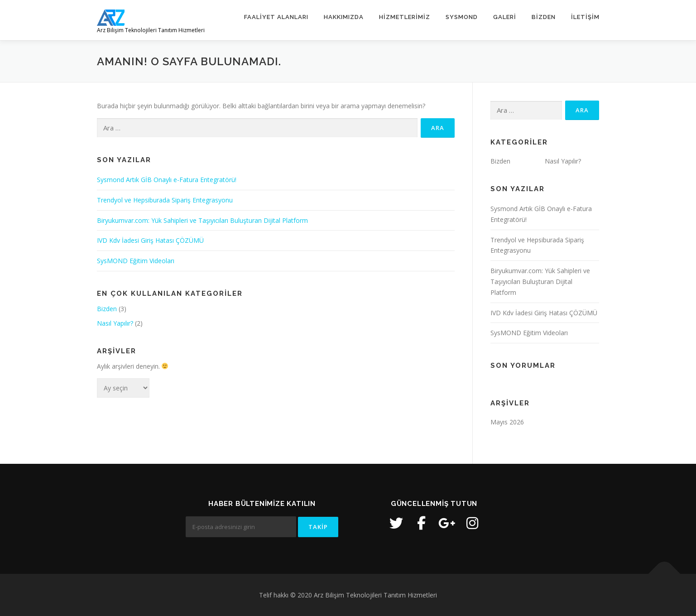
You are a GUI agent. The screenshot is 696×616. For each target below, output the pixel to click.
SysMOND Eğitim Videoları (136, 261)
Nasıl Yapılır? (115, 323)
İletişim (585, 17)
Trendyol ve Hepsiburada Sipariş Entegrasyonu (165, 200)
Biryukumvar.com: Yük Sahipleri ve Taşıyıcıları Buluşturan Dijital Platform (202, 220)
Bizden (544, 17)
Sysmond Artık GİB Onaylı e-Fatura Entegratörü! (167, 180)
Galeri (505, 17)
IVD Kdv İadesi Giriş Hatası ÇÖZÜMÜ (150, 240)
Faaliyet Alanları (276, 17)
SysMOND (462, 17)
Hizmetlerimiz (405, 17)
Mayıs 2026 (507, 422)
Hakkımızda (344, 17)
